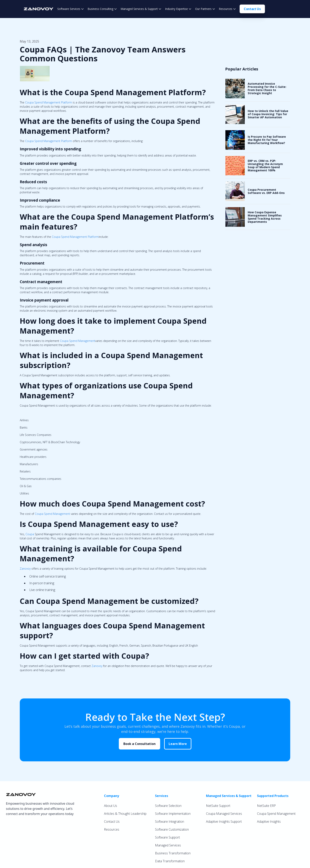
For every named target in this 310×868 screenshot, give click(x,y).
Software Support (167, 837)
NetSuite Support (218, 806)
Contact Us (252, 9)
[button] (70, 9)
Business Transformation (173, 853)
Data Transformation (170, 861)
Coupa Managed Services (224, 814)
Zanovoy (25, 569)
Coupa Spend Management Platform (49, 102)
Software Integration (170, 822)
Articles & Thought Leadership (125, 814)
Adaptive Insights (269, 822)
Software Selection (168, 806)
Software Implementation (173, 814)
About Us (111, 806)
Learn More (178, 744)
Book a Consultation (139, 744)
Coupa (30, 534)
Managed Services (168, 845)
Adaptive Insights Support (224, 822)
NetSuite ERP (266, 806)
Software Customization (172, 829)
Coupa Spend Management (77, 341)
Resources (112, 829)
